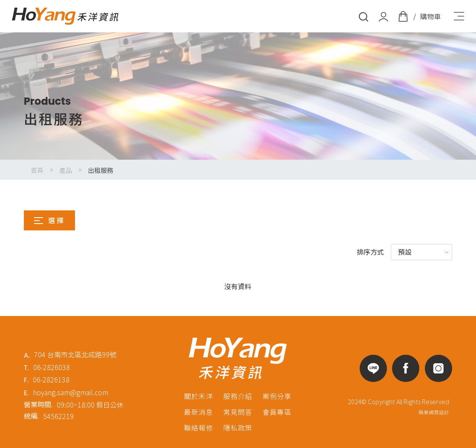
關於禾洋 (199, 396)
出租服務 (101, 170)
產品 (66, 170)
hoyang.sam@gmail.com (71, 392)
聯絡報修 (199, 428)
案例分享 (277, 396)
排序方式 (370, 252)
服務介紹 (238, 396)
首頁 (37, 170)
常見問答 (238, 412)
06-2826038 (52, 367)
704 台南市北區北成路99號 (75, 354)
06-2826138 (51, 379)
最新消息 (199, 412)
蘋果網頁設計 (434, 412)
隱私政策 (238, 428)
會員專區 (277, 412)
